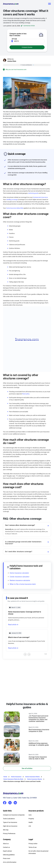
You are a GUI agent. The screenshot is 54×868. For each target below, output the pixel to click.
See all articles (27, 768)
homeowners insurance (40, 197)
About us (6, 844)
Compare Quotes (27, 47)
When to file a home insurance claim (23, 584)
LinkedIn (15, 802)
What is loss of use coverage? (19, 637)
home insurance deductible (15, 208)
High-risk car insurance (10, 826)
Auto (30, 815)
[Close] (33, 65)
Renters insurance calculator (20, 580)
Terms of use (33, 847)
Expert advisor (7, 851)
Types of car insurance (10, 822)
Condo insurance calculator (20, 577)
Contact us (6, 847)
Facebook (5, 803)
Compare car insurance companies (14, 815)
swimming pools (33, 193)
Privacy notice (33, 844)
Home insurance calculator (19, 573)
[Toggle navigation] (49, 4)
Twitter (10, 802)
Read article (12, 625)
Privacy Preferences (9, 834)
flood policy (26, 394)
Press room (7, 858)
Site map (6, 830)
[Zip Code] (27, 41)
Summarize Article (27, 26)
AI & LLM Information (10, 862)
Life (30, 826)
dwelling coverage (12, 200)
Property (31, 819)
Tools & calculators (9, 819)
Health (31, 822)
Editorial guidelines (9, 855)
